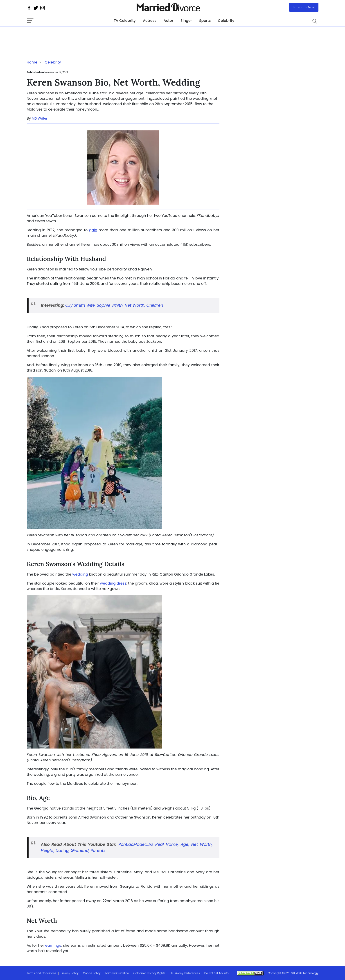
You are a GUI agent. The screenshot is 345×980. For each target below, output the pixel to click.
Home (32, 62)
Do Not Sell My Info (216, 973)
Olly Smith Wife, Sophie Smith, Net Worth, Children (114, 305)
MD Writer (40, 118)
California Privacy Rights (149, 973)
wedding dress (113, 583)
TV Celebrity (125, 21)
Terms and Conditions (42, 973)
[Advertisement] (63, 36)
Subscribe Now (304, 7)
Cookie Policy (92, 973)
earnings (53, 945)
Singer (186, 21)
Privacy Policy (70, 973)
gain (93, 230)
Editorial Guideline (117, 973)
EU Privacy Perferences (185, 973)
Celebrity (226, 21)
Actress (150, 21)
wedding (80, 574)
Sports (205, 21)
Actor (168, 21)
